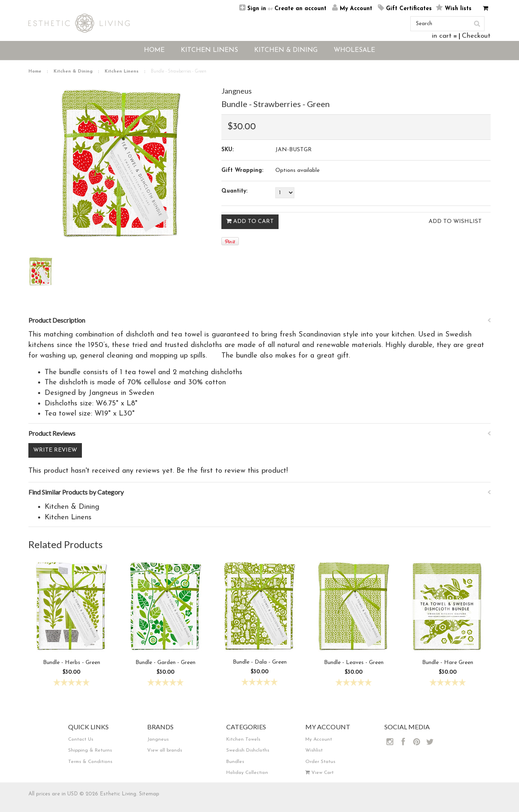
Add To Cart (250, 221)
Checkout (476, 36)
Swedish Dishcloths (248, 750)
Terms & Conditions (90, 762)
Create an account (300, 9)
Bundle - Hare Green (448, 663)
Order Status (320, 762)
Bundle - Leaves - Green (354, 663)
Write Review (55, 450)
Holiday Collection (247, 773)
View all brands (165, 750)
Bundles (235, 762)
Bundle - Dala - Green (260, 662)
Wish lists (458, 9)
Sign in (257, 9)
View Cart (320, 773)
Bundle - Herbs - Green (72, 663)
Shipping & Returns (90, 750)
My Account (356, 9)
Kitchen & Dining (73, 72)
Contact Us (81, 739)
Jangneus (237, 91)
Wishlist (314, 750)
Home (35, 72)
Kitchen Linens (122, 72)
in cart (442, 36)
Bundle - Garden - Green (165, 663)
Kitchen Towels (243, 739)
